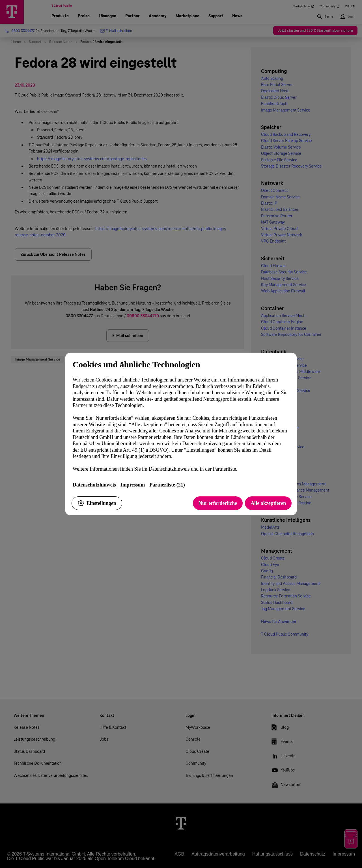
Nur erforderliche (218, 503)
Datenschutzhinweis (94, 485)
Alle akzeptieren (268, 503)
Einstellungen (97, 503)
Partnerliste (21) (167, 485)
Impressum (133, 485)
